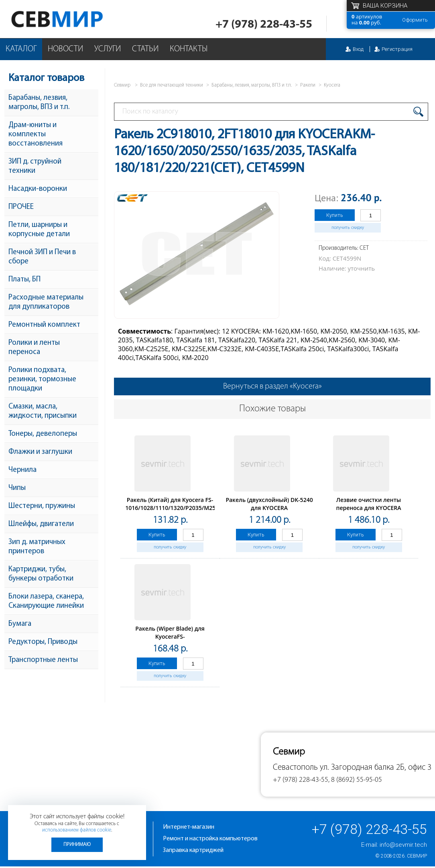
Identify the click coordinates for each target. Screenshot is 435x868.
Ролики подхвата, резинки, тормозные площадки (42, 379)
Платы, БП (24, 280)
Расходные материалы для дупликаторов (46, 302)
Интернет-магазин (189, 827)
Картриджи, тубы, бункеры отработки (41, 574)
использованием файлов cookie (77, 830)
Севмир (417, 856)
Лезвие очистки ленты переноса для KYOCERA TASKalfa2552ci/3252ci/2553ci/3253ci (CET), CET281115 (373, 512)
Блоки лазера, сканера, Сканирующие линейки (46, 601)
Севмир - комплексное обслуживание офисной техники (73, 19)
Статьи (145, 49)
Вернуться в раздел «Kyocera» (272, 386)
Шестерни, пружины (42, 506)
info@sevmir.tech (403, 845)
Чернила (22, 470)
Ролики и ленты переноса (34, 348)
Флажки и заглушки (40, 452)
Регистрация (397, 49)
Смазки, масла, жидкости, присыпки (43, 411)
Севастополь (295, 768)
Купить (335, 215)
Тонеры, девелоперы (43, 434)
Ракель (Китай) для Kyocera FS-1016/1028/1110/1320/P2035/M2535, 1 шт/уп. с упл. (174, 508)
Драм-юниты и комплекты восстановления (36, 135)
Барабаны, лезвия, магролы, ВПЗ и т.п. (39, 103)
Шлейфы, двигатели (41, 524)
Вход (358, 49)
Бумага (20, 624)
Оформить (415, 20)
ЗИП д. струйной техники (35, 166)
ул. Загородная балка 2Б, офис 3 (376, 768)
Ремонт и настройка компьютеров (210, 839)
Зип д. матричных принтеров (37, 547)
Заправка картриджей (193, 850)
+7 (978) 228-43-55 (264, 25)
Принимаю (77, 845)
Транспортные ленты (43, 660)
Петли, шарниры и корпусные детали (39, 230)
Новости (65, 49)
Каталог (21, 49)
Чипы (17, 488)
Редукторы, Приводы (43, 642)
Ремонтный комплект (44, 325)
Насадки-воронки (38, 189)
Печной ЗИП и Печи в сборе (42, 257)
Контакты (189, 49)
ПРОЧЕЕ (21, 207)
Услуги (108, 49)
